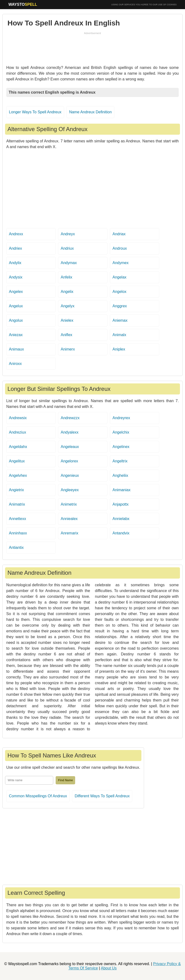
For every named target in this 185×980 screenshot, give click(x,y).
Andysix (16, 277)
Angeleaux (70, 447)
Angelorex (69, 461)
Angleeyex (70, 490)
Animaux (16, 349)
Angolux (16, 320)
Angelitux (17, 461)
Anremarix (69, 533)
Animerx (68, 349)
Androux (120, 248)
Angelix (67, 292)
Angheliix (120, 475)
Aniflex (66, 335)
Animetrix (69, 504)
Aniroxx (15, 364)
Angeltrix (120, 461)
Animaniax (122, 490)
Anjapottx (121, 504)
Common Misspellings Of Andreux (38, 796)
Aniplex (119, 349)
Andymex (121, 263)
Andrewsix (18, 418)
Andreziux (17, 432)
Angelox (119, 292)
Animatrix (17, 504)
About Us (109, 968)
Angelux (16, 306)
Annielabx (121, 519)
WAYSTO (23, 4)
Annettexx (17, 519)
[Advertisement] (92, 47)
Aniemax (120, 320)
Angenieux (70, 475)
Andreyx (68, 234)
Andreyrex (121, 418)
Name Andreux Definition (90, 112)
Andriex (15, 248)
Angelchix (121, 432)
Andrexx (16, 234)
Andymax (69, 263)
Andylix (15, 263)
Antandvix (121, 533)
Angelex (16, 292)
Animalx (119, 335)
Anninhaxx (18, 533)
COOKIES (172, 5)
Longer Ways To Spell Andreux (35, 112)
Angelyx (68, 306)
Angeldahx (18, 447)
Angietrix (16, 490)
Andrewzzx (70, 418)
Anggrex (120, 306)
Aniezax (16, 335)
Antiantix (16, 547)
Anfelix (66, 277)
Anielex (67, 320)
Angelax (119, 277)
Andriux (67, 248)
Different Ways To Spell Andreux (102, 796)
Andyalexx (70, 432)
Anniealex (69, 519)
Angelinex (121, 447)
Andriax (119, 234)
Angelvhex (18, 475)
